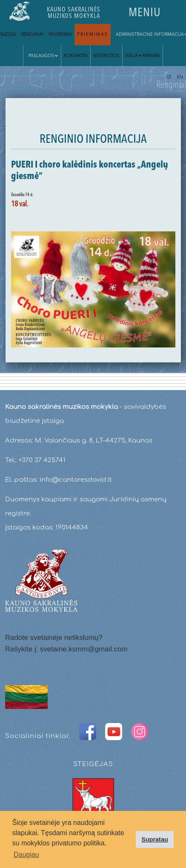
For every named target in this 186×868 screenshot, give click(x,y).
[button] (42, 56)
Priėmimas (93, 35)
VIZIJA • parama (143, 56)
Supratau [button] (155, 839)
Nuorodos (106, 56)
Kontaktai (76, 56)
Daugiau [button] (26, 855)
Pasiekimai (60, 35)
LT (169, 77)
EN (180, 77)
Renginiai (32, 35)
